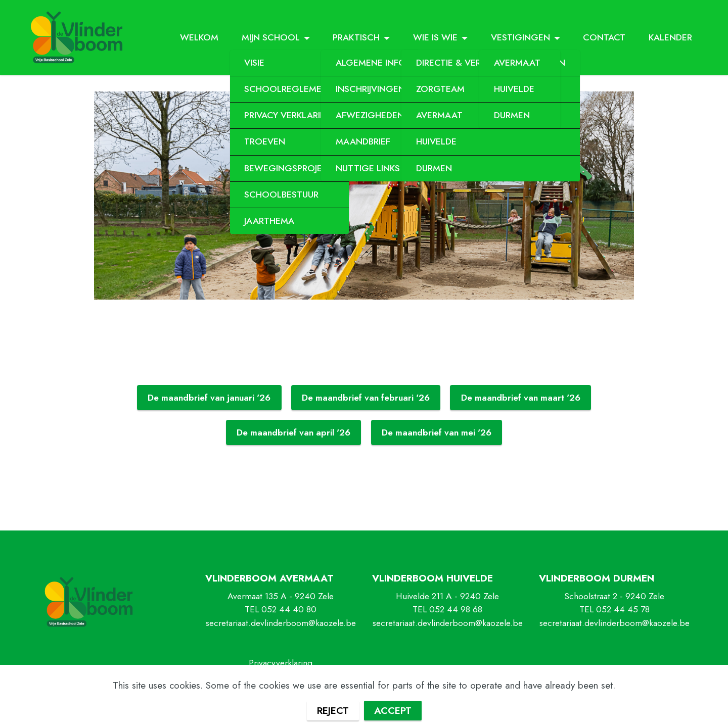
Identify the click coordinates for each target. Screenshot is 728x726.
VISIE (254, 63)
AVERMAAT (517, 63)
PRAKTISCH (356, 37)
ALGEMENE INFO (371, 63)
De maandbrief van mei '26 (437, 432)
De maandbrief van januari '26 (209, 398)
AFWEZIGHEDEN (370, 115)
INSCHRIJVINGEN (370, 89)
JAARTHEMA (269, 221)
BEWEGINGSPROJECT (289, 168)
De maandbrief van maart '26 (521, 398)
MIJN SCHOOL (271, 37)
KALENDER (670, 37)
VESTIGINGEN (520, 37)
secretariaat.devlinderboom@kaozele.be (281, 623)
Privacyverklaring (281, 663)
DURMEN (434, 168)
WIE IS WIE (435, 37)
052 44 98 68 (456, 609)
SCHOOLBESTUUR (281, 195)
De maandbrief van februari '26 (366, 398)
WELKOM (199, 37)
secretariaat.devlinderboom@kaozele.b (612, 623)
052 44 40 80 (289, 609)
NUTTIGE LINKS (368, 168)
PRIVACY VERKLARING (289, 115)
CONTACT (604, 37)
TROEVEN (265, 141)
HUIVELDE (436, 141)
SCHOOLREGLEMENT (289, 89)
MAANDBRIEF (363, 141)
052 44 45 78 (623, 609)
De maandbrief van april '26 (293, 432)
